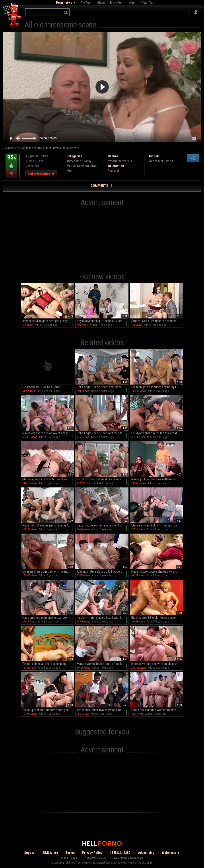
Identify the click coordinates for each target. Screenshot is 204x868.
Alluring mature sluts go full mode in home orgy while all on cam (103, 571)
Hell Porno (13, 17)
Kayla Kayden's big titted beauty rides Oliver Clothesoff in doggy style (103, 321)
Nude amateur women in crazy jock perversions (48, 618)
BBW (93, 166)
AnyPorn (86, 3)
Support (30, 853)
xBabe (101, 3)
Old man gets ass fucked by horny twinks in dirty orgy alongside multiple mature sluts (157, 387)
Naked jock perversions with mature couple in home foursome (157, 479)
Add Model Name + (161, 161)
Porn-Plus (148, 3)
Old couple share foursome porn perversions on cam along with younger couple (48, 710)
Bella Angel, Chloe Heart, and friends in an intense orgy (103, 387)
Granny (87, 161)
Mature (71, 166)
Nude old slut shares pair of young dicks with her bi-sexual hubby (48, 525)
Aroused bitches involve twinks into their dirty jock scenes (103, 710)
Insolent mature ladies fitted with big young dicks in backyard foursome (103, 618)
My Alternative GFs (120, 161)
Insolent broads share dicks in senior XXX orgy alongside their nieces (103, 479)
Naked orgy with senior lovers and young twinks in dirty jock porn (48, 433)
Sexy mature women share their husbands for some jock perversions (103, 525)
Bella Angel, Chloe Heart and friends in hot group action (103, 433)
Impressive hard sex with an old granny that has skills (157, 664)
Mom (70, 171)
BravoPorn (117, 3)
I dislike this (11, 174)
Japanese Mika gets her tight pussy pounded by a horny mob (48, 321)
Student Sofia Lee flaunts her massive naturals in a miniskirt (157, 321)
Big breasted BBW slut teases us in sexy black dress (157, 618)
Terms (70, 853)
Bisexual (113, 171)
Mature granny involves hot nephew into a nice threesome (48, 479)
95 (11, 161)
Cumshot (83, 166)
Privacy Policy (92, 853)
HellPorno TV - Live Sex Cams (41, 387)
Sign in (196, 12)
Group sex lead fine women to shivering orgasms (157, 710)
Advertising (146, 853)
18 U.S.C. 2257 (120, 853)
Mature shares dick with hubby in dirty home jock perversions (157, 525)
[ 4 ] (102, 186)
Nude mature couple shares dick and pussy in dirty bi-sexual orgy (157, 571)
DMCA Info (51, 853)
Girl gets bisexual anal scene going (44, 664)
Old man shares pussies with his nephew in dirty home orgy (48, 571)
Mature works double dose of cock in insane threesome (103, 664)
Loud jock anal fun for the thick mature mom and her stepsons (157, 433)
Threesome (74, 161)
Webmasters (171, 853)
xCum (132, 3)
